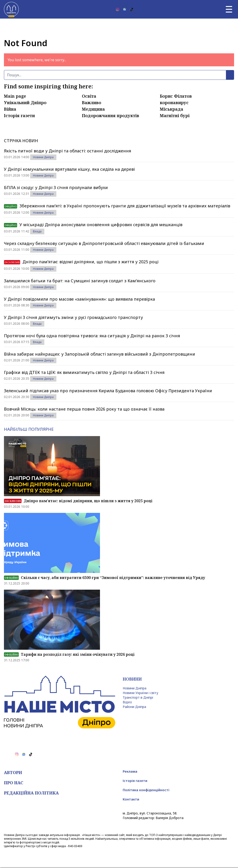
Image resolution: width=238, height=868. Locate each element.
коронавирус (174, 103)
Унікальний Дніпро (25, 103)
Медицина (93, 109)
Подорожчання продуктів (111, 116)
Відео (127, 702)
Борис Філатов (176, 96)
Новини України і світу (140, 693)
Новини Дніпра (43, 157)
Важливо (92, 103)
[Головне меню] (229, 9)
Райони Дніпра (134, 707)
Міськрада (172, 109)
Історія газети (19, 116)
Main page (15, 96)
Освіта (89, 96)
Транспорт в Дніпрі (138, 697)
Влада (37, 231)
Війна (10, 109)
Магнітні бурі (175, 116)
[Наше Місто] (11, 9)
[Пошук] (115, 75)
